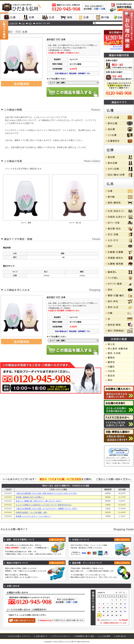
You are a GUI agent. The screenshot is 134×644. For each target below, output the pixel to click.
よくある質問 (105, 636)
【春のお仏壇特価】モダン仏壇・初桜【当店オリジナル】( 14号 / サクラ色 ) (46, 493)
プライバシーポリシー (62, 636)
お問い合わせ (121, 636)
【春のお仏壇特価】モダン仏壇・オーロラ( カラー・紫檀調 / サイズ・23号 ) (46, 509)
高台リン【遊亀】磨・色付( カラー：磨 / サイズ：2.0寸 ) (39, 501)
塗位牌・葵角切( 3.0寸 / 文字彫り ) (30, 497)
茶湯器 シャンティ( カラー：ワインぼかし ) (33, 516)
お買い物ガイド (42, 636)
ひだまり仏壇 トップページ (20, 636)
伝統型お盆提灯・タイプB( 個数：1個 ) (31, 512)
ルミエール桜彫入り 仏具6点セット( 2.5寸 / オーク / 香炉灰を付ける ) (44, 505)
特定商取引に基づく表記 (85, 636)
